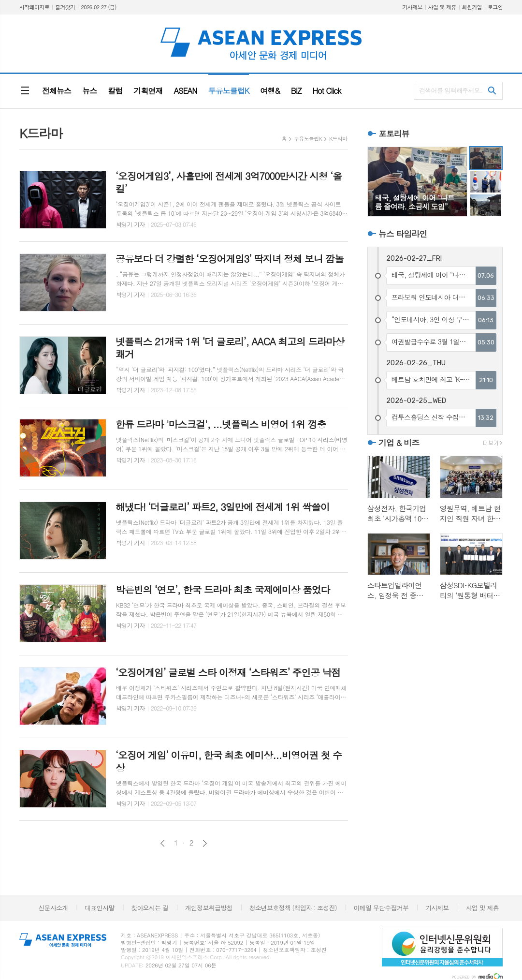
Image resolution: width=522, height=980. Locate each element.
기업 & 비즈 (399, 443)
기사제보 (412, 7)
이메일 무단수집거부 (381, 908)
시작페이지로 (34, 7)
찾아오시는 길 (150, 908)
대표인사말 (99, 908)
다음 (205, 843)
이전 (163, 843)
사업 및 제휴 (442, 7)
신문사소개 (53, 908)
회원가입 (472, 7)
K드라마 (338, 139)
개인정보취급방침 (209, 908)
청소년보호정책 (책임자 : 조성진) (293, 908)
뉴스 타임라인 (403, 234)
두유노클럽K (308, 139)
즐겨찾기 (65, 7)
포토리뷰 (394, 134)
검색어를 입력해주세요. (450, 90)
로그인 (495, 7)
